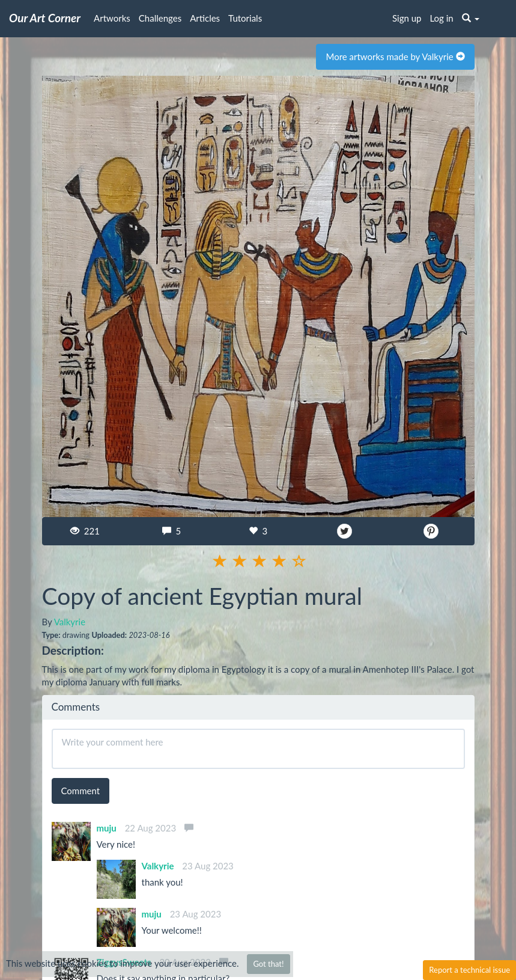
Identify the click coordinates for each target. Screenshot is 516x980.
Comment (81, 791)
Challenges (160, 18)
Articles (205, 18)
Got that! (268, 964)
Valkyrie (70, 622)
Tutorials (245, 18)
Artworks (112, 18)
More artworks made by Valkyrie (395, 57)
